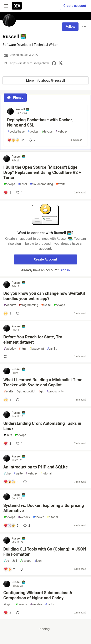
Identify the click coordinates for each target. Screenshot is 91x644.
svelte (61, 184)
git (41, 391)
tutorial (46, 474)
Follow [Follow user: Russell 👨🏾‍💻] (70, 26)
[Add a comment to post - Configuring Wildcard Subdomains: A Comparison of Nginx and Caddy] (7, 613)
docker (33, 132)
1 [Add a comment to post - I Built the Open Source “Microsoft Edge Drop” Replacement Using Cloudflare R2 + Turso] (19, 193)
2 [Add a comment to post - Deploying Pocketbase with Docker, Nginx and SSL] (32, 140)
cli (14, 561)
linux (8, 435)
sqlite (18, 474)
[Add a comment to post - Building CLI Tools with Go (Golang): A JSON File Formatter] (9, 569)
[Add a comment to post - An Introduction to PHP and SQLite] (11, 482)
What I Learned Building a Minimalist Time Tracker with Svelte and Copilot (43, 382)
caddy (50, 604)
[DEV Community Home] (17, 6)
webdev (61, 132)
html (23, 349)
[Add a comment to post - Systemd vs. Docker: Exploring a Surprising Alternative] (11, 526)
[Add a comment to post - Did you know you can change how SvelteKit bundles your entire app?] (7, 313)
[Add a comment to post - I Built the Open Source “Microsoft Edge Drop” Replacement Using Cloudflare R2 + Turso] (7, 193)
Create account (75, 6)
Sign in (65, 270)
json (38, 561)
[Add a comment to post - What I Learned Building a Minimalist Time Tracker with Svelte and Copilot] (7, 400)
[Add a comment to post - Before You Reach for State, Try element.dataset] (6, 357)
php (7, 474)
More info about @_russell (45, 80)
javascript (37, 349)
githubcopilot (26, 391)
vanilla (52, 349)
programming (28, 305)
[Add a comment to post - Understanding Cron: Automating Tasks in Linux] (7, 444)
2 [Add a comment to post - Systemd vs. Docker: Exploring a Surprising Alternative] (26, 526)
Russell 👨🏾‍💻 (22, 109)
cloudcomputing (42, 184)
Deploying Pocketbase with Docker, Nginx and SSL (40, 122)
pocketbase (16, 132)
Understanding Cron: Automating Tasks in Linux (42, 426)
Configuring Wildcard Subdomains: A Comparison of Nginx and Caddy (38, 595)
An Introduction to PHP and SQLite (36, 467)
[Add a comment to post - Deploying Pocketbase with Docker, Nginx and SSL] (16, 140)
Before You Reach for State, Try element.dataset (33, 340)
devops (47, 132)
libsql (23, 184)
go (6, 561)
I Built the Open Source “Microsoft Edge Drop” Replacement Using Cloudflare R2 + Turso (42, 172)
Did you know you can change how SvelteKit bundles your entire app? (44, 296)
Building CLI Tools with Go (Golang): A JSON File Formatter (45, 552)
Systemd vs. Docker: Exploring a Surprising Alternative (44, 508)
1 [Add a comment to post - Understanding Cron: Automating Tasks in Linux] (19, 444)
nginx (8, 604)
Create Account (45, 259)
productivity (55, 391)
